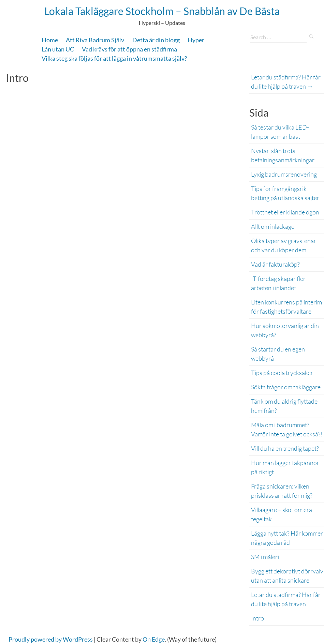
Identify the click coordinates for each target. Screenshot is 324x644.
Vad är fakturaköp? (275, 264)
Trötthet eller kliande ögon (286, 212)
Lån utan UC (58, 49)
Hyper (196, 40)
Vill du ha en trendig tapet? (285, 448)
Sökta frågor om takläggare (286, 387)
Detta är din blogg (156, 40)
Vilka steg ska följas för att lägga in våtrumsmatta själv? (114, 58)
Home (50, 40)
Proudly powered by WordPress (51, 639)
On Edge (154, 639)
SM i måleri (265, 557)
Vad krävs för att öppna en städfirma (129, 49)
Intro (257, 618)
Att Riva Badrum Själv (95, 40)
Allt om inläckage (273, 226)
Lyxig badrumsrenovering (284, 174)
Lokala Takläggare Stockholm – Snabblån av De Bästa (162, 11)
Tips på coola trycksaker (282, 373)
